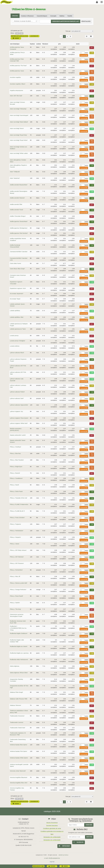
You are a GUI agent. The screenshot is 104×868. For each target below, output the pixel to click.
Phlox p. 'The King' (15, 609)
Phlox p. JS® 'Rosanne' (17, 563)
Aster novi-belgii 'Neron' (17, 128)
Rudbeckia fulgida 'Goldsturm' (19, 633)
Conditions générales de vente (52, 828)
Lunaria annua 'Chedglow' (18, 341)
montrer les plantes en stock (20, 36)
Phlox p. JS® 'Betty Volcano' (18, 550)
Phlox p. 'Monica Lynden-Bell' (19, 583)
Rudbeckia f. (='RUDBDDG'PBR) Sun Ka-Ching (18, 628)
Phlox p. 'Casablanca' (16, 478)
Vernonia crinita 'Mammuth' (18, 771)
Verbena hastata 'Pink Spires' (19, 751)
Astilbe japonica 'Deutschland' (19, 221)
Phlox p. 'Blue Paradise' (17, 460)
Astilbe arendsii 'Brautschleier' (19, 185)
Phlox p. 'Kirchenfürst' (16, 570)
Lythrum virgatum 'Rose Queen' (19, 418)
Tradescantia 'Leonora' (17, 722)
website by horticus (63, 855)
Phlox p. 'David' (14, 485)
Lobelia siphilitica (15, 311)
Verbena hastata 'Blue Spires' (19, 745)
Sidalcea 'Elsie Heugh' (16, 692)
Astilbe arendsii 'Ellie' (16, 204)
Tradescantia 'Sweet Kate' (18, 728)
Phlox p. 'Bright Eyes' (16, 467)
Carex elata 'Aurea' (16, 263)
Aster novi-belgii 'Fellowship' (18, 109)
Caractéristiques (42, 16)
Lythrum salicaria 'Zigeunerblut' (19, 405)
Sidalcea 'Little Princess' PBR (19, 699)
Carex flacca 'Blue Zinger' (17, 269)
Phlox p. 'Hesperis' (15, 537)
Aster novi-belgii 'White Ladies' (19, 153)
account (52, 866)
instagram (64, 846)
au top (52, 862)
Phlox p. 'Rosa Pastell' (16, 596)
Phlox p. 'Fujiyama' (15, 524)
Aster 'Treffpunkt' (15, 172)
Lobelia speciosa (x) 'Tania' (18, 329)
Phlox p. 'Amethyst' (16, 447)
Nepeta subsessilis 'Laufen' (18, 435)
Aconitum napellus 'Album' (18, 84)
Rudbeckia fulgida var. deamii (19, 646)
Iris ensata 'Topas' (15, 299)
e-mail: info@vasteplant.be (52, 858)
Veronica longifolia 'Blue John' (19, 783)
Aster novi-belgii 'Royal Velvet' (19, 140)
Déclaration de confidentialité (52, 837)
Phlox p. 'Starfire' (15, 603)
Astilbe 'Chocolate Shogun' (18, 216)
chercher (89, 825)
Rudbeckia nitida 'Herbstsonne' (19, 660)
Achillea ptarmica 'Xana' (17, 71)
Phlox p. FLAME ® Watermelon (19, 504)
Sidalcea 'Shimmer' (16, 705)
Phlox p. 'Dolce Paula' (16, 491)
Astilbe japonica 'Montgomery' (19, 228)
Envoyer (89, 837)
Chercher (15, 16)
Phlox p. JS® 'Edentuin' (17, 557)
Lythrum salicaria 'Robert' (17, 392)
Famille (70, 16)
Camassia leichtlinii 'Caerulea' (19, 252)
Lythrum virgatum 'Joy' (17, 411)
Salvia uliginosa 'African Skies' (19, 673)
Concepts (53, 16)
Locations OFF (34, 36)
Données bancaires (52, 825)
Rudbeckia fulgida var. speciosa (19, 653)
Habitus (62, 16)
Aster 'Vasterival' (15, 178)
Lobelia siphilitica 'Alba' (17, 317)
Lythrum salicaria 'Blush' (17, 353)
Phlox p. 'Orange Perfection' (18, 590)
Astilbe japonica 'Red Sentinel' (19, 233)
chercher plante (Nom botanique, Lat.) (66, 21)
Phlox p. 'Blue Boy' (15, 453)
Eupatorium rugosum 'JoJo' (18, 288)
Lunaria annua (14, 336)
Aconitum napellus (15, 77)
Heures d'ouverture (52, 823)
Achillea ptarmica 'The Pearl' (18, 66)
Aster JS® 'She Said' (16, 96)
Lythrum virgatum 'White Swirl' (19, 423)
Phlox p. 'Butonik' (15, 473)
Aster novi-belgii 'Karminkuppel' (19, 115)
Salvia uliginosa (15, 666)
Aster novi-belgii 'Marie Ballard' (19, 122)
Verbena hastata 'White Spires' (19, 758)
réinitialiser (86, 21)
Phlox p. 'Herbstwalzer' (17, 531)
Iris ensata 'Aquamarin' (17, 294)
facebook (79, 842)
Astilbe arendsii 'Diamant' (17, 198)
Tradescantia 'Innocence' (17, 716)
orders (16, 38)
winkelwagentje (38, 866)
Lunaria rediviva (15, 346)
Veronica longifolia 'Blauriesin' (19, 777)
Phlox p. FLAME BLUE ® (17, 511)
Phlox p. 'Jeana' (15, 544)
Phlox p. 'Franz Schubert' (17, 518)
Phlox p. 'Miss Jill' (15, 576)
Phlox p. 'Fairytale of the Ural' (19, 498)
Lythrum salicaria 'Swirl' (17, 398)
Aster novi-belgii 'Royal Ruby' (19, 135)
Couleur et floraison (27, 16)
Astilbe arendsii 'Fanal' (17, 210)
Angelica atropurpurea (16, 90)
